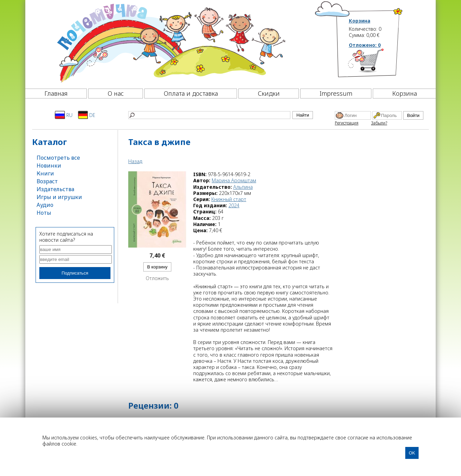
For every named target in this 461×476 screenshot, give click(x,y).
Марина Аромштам (234, 180)
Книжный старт (229, 199)
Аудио (45, 205)
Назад (135, 161)
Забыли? (379, 123)
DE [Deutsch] (87, 115)
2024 (234, 205)
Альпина (243, 187)
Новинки (49, 166)
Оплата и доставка (191, 93)
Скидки (269, 93)
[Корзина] (376, 63)
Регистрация (347, 123)
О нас (116, 93)
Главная (56, 93)
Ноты (44, 213)
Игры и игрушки (59, 197)
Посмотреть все (58, 158)
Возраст (47, 181)
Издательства (55, 189)
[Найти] (209, 115)
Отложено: (365, 45)
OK (412, 453)
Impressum (336, 93)
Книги (45, 173)
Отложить (157, 278)
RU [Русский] (64, 115)
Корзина (360, 21)
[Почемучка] (170, 42)
